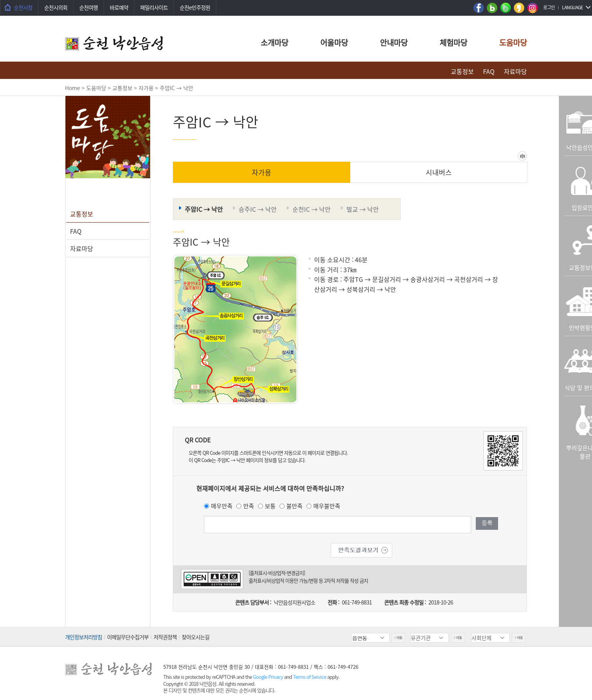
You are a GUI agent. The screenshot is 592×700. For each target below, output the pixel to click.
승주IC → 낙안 (258, 209)
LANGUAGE (572, 7)
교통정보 (462, 71)
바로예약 (119, 7)
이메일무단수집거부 (128, 637)
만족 (249, 506)
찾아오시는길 (196, 637)
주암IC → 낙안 (204, 209)
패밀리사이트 (154, 7)
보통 (270, 506)
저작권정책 (165, 637)
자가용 (262, 172)
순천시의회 (56, 7)
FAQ (489, 71)
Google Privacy (268, 677)
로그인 (549, 7)
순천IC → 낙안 (312, 209)
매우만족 (222, 506)
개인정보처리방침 (84, 637)
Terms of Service (309, 677)
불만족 (294, 506)
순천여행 (89, 7)
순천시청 (23, 7)
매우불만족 (327, 506)
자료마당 (515, 71)
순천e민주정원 (195, 7)
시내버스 (439, 172)
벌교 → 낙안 (363, 209)
